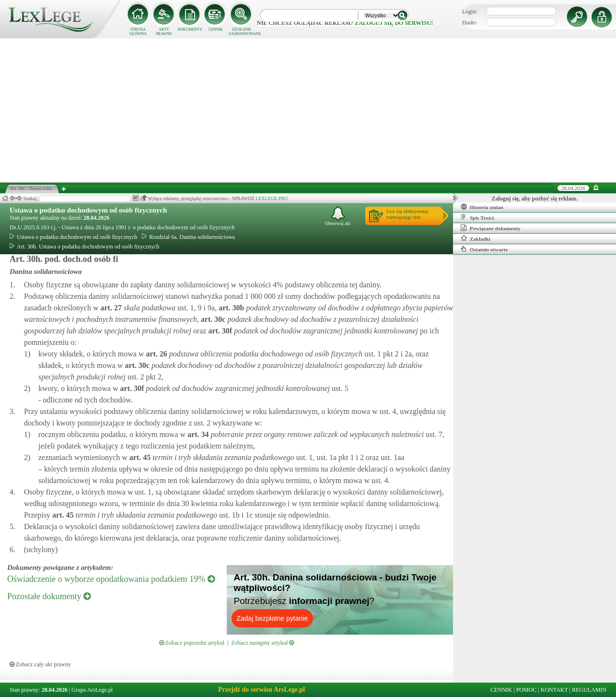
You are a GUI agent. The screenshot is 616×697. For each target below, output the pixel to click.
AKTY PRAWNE (164, 32)
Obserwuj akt (338, 216)
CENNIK (216, 30)
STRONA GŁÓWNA (138, 32)
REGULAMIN (589, 690)
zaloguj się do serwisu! (394, 23)
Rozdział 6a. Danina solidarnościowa (188, 237)
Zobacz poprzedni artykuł (192, 643)
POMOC (527, 690)
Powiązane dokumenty (491, 228)
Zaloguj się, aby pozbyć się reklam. (535, 199)
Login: (470, 12)
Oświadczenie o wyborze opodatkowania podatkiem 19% (111, 579)
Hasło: (470, 23)
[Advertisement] (308, 110)
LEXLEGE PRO (272, 198)
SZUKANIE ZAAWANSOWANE (242, 32)
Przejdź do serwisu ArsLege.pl (262, 690)
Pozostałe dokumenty (49, 596)
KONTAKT (554, 690)
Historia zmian (482, 207)
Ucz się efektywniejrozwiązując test (407, 214)
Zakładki (476, 238)
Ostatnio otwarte (484, 249)
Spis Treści (477, 217)
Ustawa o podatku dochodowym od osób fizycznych (88, 210)
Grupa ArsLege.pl (92, 690)
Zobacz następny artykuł (262, 643)
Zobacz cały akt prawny (40, 664)
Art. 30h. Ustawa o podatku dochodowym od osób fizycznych (84, 247)
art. (110, 308)
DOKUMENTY (190, 30)
